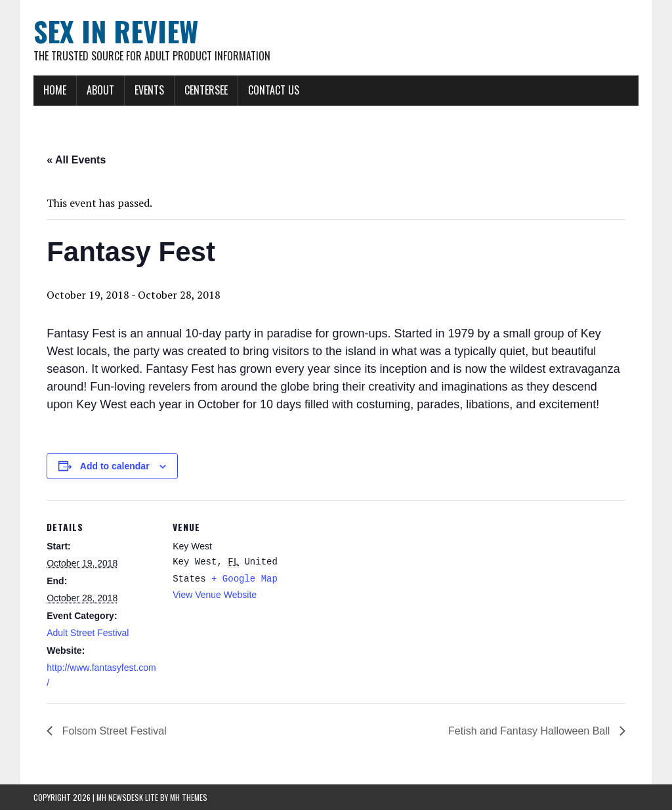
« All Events (76, 160)
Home (55, 90)
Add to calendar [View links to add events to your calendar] (115, 466)
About (100, 90)
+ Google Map (244, 579)
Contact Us (274, 90)
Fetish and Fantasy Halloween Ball (531, 731)
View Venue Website (215, 595)
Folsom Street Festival (113, 731)
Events (149, 90)
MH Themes (189, 797)
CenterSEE (206, 90)
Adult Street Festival (88, 633)
